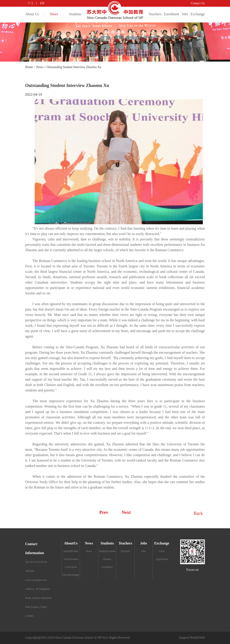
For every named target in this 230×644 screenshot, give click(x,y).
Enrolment (172, 14)
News (54, 14)
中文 (31, 3)
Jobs (185, 14)
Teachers (155, 14)
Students (75, 14)
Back (198, 513)
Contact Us (198, 3)
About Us (32, 14)
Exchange (198, 14)
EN (42, 3)
